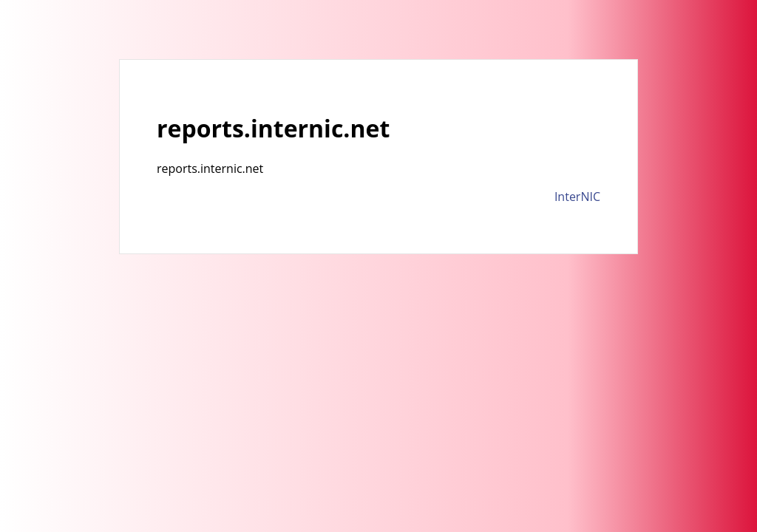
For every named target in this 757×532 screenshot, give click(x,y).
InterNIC (577, 197)
